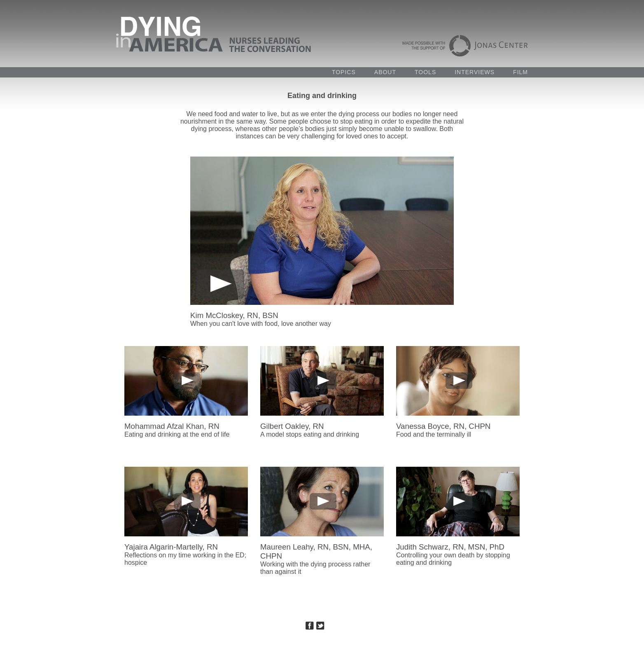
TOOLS (425, 72)
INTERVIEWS (475, 72)
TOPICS (344, 72)
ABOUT (385, 72)
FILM (520, 72)
